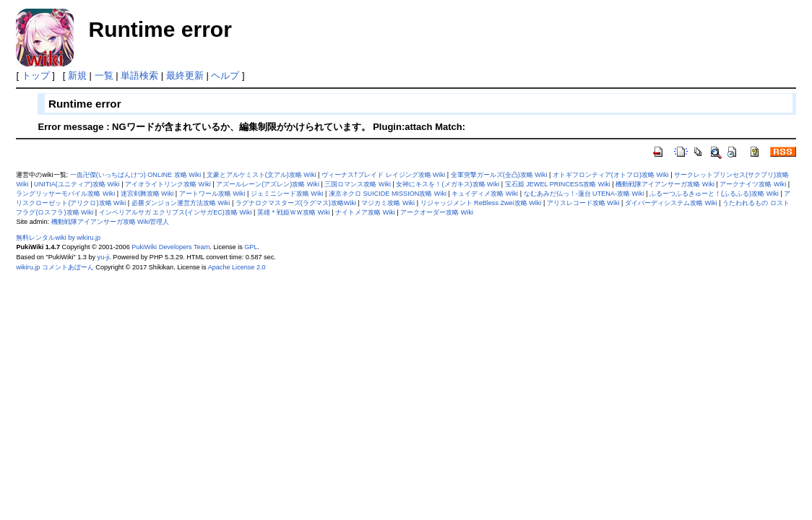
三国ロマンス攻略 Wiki (358, 184)
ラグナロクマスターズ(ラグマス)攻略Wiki (296, 203)
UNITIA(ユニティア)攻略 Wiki (77, 184)
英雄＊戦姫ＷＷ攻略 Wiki (294, 212)
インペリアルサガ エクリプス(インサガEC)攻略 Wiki (176, 212)
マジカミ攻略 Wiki (388, 203)
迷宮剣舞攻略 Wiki (147, 194)
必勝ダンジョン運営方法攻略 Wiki (181, 203)
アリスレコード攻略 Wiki (583, 203)
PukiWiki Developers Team (170, 247)
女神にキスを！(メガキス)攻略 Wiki (448, 184)
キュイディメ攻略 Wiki (485, 194)
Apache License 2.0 (237, 267)
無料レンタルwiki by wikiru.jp (58, 238)
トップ (36, 75)
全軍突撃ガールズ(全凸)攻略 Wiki (499, 175)
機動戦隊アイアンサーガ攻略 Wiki (665, 184)
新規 (77, 75)
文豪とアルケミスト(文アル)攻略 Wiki (262, 175)
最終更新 (185, 75)
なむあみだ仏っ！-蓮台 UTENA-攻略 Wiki (584, 194)
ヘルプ (225, 75)
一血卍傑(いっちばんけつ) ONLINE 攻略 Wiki (136, 175)
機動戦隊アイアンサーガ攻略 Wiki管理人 (111, 222)
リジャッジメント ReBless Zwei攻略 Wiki (481, 203)
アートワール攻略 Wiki (212, 194)
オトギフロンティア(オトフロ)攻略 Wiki (611, 175)
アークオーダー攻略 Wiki (437, 212)
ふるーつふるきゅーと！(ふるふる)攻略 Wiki (714, 194)
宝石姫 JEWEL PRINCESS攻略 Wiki (558, 184)
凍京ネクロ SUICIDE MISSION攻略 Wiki (388, 194)
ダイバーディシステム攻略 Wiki (671, 203)
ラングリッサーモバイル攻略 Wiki (65, 194)
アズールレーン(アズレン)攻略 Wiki (268, 184)
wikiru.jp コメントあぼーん (55, 267)
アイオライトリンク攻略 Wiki (168, 184)
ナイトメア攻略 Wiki (365, 212)
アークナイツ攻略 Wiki (753, 184)
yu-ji (104, 257)
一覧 (104, 75)
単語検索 (139, 75)
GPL (251, 247)
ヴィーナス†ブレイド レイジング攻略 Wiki (383, 175)
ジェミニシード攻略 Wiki (287, 194)
